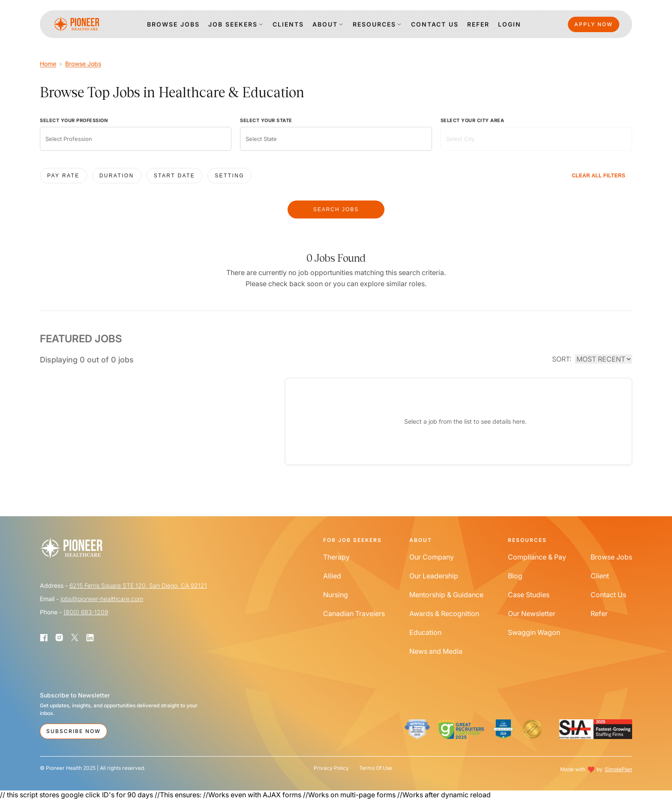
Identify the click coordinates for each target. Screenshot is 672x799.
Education (425, 632)
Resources (374, 24)
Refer (478, 24)
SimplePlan (618, 769)
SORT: (562, 359)
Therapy (336, 557)
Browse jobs (173, 24)
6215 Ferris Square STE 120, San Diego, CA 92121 (138, 585)
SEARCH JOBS (336, 209)
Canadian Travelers (354, 613)
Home (48, 64)
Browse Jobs (83, 64)
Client (600, 576)
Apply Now (594, 24)
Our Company (432, 557)
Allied (332, 576)
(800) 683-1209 (86, 612)
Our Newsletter (532, 613)
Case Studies (529, 595)
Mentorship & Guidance (446, 595)
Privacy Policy (331, 768)
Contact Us (608, 595)
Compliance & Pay (537, 557)
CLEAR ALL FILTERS (598, 176)
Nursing (336, 595)
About (325, 24)
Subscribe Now (73, 731)
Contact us (435, 24)
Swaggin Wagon (534, 632)
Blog (515, 576)
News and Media (436, 651)
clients (288, 24)
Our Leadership (434, 576)
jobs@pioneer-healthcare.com (102, 599)
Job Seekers (233, 24)
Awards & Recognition (444, 613)
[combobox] (136, 139)
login (510, 24)
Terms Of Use (376, 768)
